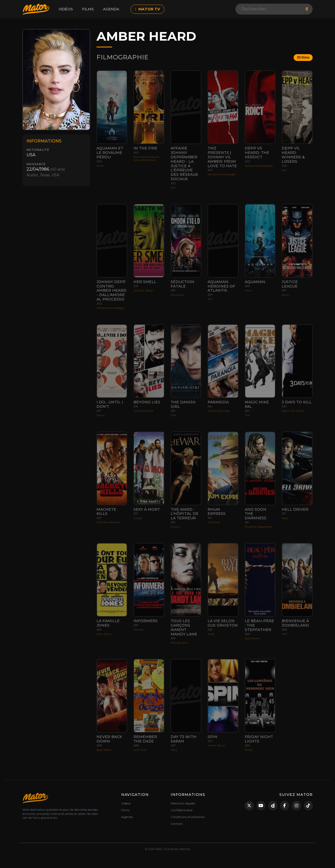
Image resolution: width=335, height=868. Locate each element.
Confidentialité (182, 810)
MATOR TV (147, 9)
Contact (177, 824)
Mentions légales (183, 803)
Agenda (111, 9)
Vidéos (66, 9)
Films (88, 9)
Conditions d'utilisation (188, 817)
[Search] (269, 9)
